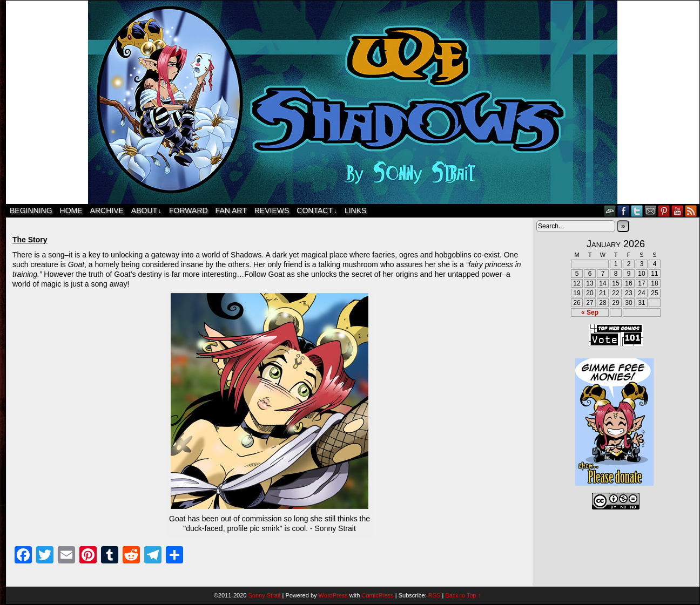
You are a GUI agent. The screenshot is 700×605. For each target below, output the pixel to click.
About (146, 211)
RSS (691, 211)
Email (651, 211)
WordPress (333, 595)
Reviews (272, 210)
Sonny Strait (265, 595)
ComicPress (377, 595)
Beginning (31, 210)
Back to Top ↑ (463, 595)
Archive (107, 210)
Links (355, 210)
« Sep (590, 312)
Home (71, 210)
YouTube (678, 211)
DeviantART (610, 211)
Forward (189, 210)
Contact (317, 211)
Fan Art (231, 210)
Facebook (624, 211)
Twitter (637, 211)
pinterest (664, 211)
